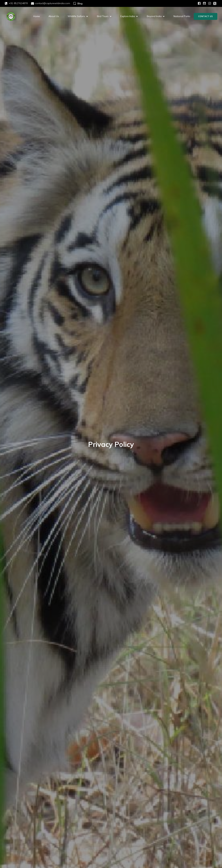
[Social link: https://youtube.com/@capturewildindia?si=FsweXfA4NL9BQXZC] (204, 3)
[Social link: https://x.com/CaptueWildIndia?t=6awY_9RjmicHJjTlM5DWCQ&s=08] (215, 3)
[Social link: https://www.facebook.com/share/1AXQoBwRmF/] (199, 3)
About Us (54, 16)
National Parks (182, 16)
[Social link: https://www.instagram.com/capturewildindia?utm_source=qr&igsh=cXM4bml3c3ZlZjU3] (210, 3)
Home (37, 16)
